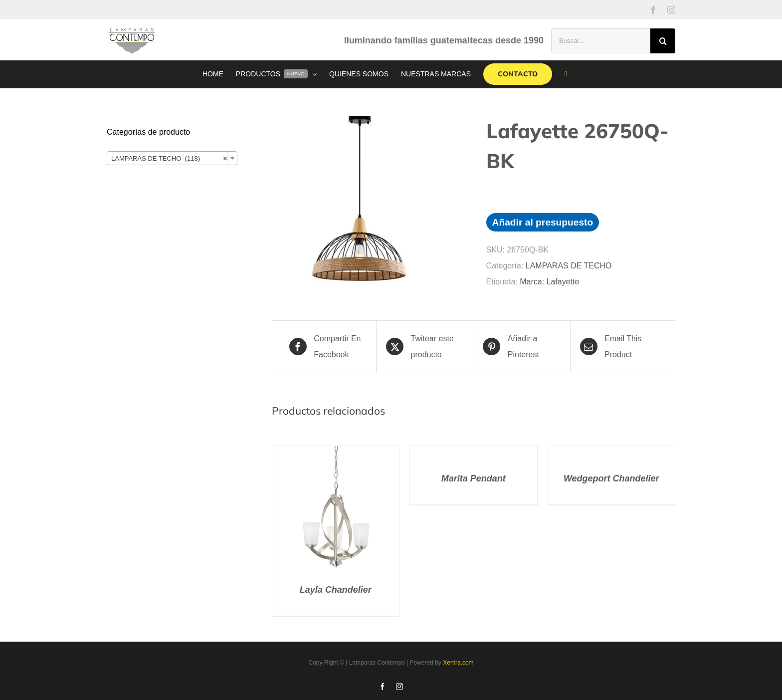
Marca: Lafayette (549, 282)
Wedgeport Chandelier (611, 478)
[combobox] (172, 158)
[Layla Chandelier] (336, 454)
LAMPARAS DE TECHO (569, 266)
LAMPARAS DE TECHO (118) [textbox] (169, 159)
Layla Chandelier (336, 590)
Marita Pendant (474, 478)
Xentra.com (458, 663)
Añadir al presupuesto (543, 222)
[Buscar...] (601, 41)
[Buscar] (663, 41)
